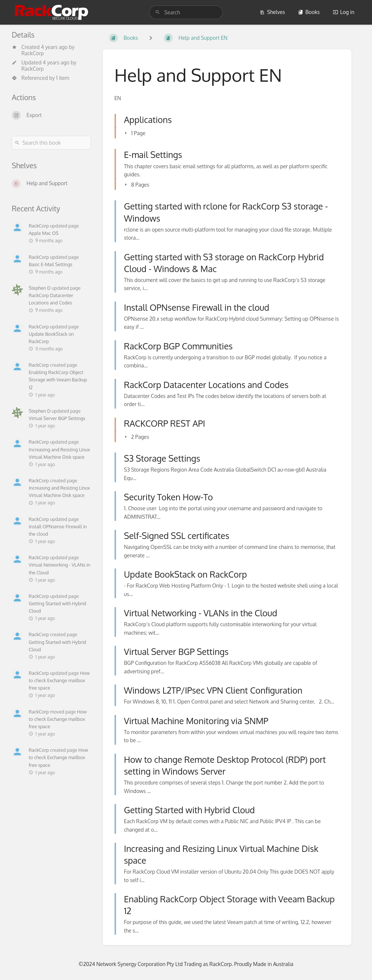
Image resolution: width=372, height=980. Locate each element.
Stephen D (40, 288)
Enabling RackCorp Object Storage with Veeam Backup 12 (58, 380)
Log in (344, 12)
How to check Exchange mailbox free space (59, 680)
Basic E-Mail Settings (50, 264)
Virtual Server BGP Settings (57, 418)
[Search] (158, 12)
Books (309, 12)
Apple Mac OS (44, 233)
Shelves (272, 12)
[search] (186, 12)
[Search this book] (51, 143)
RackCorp (33, 53)
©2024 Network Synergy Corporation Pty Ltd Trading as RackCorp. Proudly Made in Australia (186, 964)
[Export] (51, 115)
